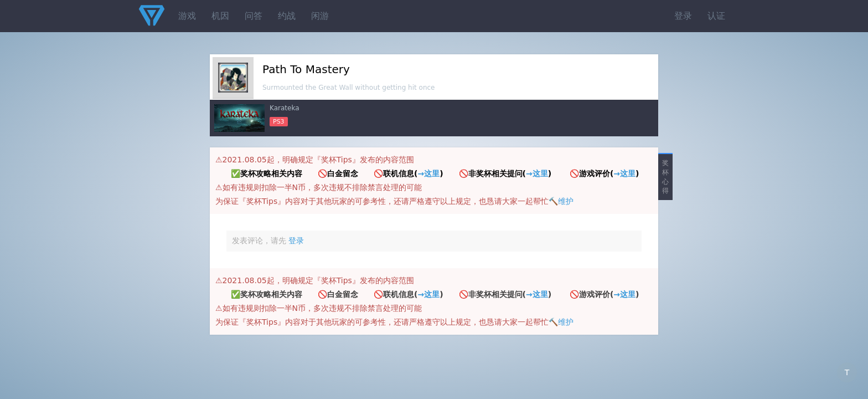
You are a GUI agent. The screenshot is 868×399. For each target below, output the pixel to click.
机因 (220, 16)
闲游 (320, 16)
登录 (683, 16)
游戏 (187, 16)
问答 (254, 16)
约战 (287, 16)
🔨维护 (561, 201)
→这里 (428, 173)
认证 (716, 16)
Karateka (284, 108)
